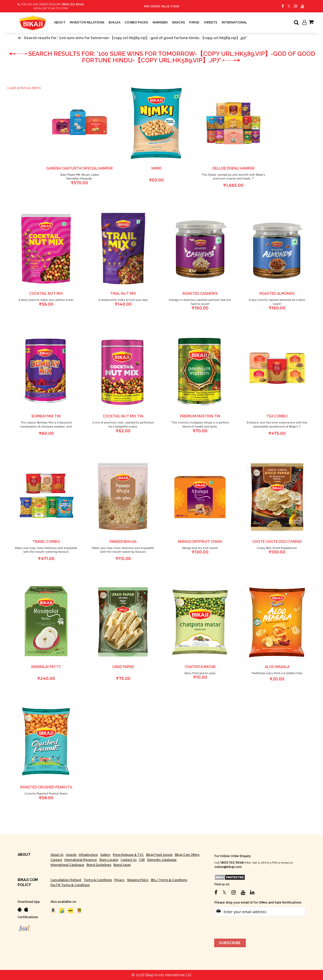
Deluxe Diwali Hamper (233, 168)
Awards (71, 855)
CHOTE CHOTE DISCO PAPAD (277, 542)
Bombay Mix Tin (46, 416)
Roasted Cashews (200, 294)
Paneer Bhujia (123, 542)
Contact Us (129, 860)
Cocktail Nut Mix (46, 294)
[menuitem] (60, 22)
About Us (57, 855)
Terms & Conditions (98, 880)
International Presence (81, 860)
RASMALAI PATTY (46, 667)
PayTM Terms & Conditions (70, 885)
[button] (111, 88)
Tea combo (277, 416)
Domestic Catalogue (162, 860)
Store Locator (109, 860)
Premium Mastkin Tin (200, 416)
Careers (56, 860)
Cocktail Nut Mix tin (123, 416)
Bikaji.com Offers (187, 855)
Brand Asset (122, 865)
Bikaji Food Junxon (159, 855)
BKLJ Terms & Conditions (169, 880)
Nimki (156, 168)
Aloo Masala (277, 667)
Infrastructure (88, 855)
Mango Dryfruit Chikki (200, 542)
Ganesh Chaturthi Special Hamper (79, 168)
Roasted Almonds (277, 294)
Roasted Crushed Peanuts (46, 787)
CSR (142, 860)
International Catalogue (67, 865)
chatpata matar (200, 667)
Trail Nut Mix (123, 294)
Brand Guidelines (99, 865)
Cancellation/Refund (66, 880)
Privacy (119, 880)
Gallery (105, 855)
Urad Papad (123, 667)
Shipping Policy (138, 880)
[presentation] (253, 926)
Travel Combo (46, 542)
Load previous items (24, 88)
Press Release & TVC (128, 855)
